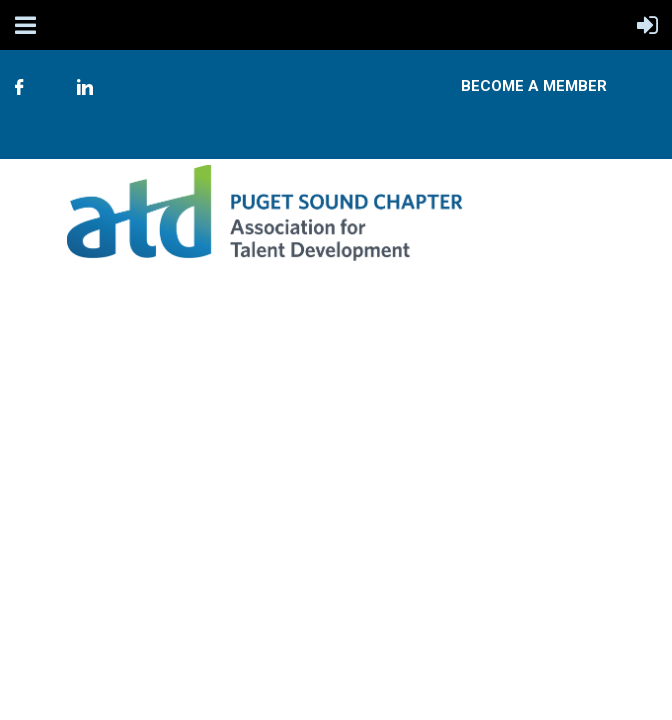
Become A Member (534, 86)
